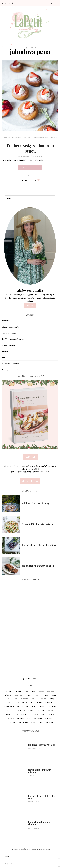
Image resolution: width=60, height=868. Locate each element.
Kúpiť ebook (30, 457)
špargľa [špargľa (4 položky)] (50, 722)
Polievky (6, 351)
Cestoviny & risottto (11, 364)
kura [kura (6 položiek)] (11, 703)
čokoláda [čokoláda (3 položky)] (12, 722)
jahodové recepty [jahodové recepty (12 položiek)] (22, 699)
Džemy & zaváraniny (11, 370)
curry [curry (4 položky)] (37, 695)
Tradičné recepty (9, 333)
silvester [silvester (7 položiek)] (42, 711)
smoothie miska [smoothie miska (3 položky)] (23, 715)
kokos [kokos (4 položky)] (43, 699)
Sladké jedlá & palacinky (41, 137)
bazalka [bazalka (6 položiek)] (19, 691)
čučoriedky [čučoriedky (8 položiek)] (24, 722)
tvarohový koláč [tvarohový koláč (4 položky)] (25, 718)
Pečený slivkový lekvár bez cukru (39, 545)
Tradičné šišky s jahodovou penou (30, 148)
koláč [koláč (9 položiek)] (52, 699)
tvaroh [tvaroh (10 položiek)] (11, 718)
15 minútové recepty (11, 327)
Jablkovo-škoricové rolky (36, 503)
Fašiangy (7, 137)
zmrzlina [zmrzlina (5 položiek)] (49, 718)
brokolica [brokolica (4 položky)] (51, 691)
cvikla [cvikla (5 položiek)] (46, 695)
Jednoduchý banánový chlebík (38, 566)
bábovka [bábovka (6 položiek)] (8, 695)
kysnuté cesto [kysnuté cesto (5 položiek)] (21, 703)
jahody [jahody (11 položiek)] (35, 699)
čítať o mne (30, 306)
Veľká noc (6, 321)
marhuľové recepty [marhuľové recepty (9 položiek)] (12, 707)
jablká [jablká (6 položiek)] (9, 699)
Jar (25, 137)
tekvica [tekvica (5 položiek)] (35, 715)
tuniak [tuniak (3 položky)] (52, 715)
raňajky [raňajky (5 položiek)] (10, 711)
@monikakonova (30, 679)
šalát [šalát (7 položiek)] (34, 722)
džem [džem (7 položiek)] (54, 695)
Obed (30, 137)
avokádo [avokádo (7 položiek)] (9, 691)
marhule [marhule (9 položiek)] (49, 703)
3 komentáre (37, 156)
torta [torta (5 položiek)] (44, 715)
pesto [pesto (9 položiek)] (34, 707)
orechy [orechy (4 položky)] (26, 707)
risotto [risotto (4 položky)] (32, 711)
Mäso (4, 357)
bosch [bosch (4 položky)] (41, 691)
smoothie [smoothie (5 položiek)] (10, 715)
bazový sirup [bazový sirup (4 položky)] (31, 691)
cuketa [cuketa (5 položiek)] (29, 695)
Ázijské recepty (9, 345)
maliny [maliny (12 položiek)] (40, 703)
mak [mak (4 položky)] (32, 703)
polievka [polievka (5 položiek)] (53, 707)
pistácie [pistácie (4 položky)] (43, 707)
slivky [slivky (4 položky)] (51, 711)
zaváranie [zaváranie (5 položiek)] (38, 718)
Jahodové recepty (17, 137)
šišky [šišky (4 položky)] (41, 722)
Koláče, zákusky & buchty (13, 339)
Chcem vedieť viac (30, 481)
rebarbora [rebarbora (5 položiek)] (21, 711)
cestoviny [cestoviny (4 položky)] (19, 695)
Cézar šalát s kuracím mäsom (38, 524)
